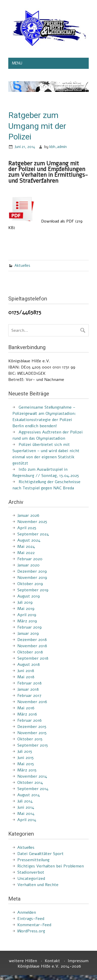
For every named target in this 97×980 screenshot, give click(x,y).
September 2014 (33, 789)
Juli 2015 (25, 751)
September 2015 (33, 745)
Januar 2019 (28, 633)
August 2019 (29, 596)
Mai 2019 (26, 609)
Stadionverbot (31, 872)
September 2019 (33, 590)
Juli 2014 (25, 801)
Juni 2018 (26, 671)
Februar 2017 (29, 696)
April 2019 (27, 615)
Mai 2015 (26, 764)
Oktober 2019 (30, 584)
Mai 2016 (26, 708)
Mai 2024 (26, 547)
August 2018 (29, 665)
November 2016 (32, 702)
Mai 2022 (26, 553)
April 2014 (27, 820)
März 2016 (27, 714)
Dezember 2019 (32, 571)
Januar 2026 (28, 515)
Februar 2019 (29, 627)
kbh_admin (58, 147)
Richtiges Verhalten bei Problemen (51, 866)
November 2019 (32, 578)
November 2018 (32, 646)
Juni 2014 (26, 807)
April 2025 (27, 528)
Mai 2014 (26, 814)
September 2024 (33, 534)
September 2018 (33, 658)
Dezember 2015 (32, 727)
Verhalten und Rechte (38, 885)
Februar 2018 (29, 683)
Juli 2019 (25, 602)
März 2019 (27, 621)
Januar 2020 (28, 565)
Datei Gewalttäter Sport (40, 854)
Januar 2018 (28, 689)
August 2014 (29, 795)
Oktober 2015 (30, 739)
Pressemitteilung (33, 860)
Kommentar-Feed (34, 925)
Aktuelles (22, 266)
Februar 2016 (29, 720)
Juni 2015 (25, 758)
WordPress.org (31, 931)
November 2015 (32, 733)
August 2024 (29, 540)
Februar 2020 (30, 559)
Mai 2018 (26, 677)
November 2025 (32, 522)
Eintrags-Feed (31, 919)
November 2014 (32, 776)
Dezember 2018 (32, 640)
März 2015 (27, 770)
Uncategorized (31, 879)
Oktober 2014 (30, 783)
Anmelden (27, 912)
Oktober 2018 (30, 652)
